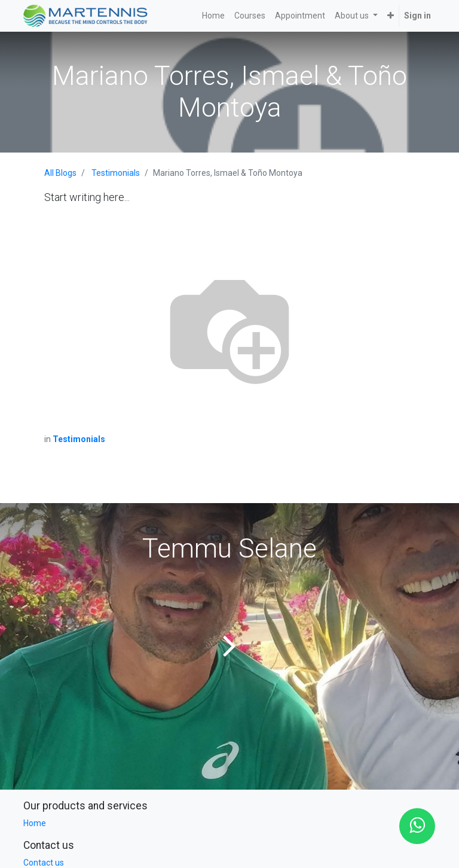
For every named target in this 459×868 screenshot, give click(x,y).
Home (35, 823)
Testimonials (116, 173)
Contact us (44, 863)
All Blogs (60, 173)
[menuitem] (213, 16)
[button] (391, 16)
